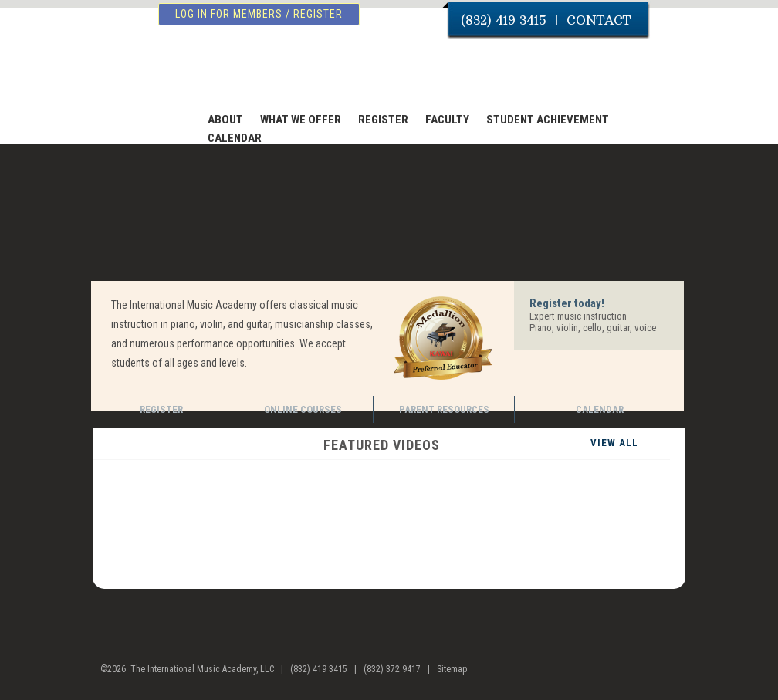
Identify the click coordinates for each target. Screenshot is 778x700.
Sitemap (452, 669)
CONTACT (599, 20)
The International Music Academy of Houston (181, 72)
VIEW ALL (614, 443)
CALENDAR (235, 138)
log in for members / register (259, 14)
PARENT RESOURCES (444, 409)
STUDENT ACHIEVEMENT (548, 120)
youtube (666, 675)
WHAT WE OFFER (301, 120)
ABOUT (225, 120)
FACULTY (447, 120)
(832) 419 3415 (504, 20)
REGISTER (383, 120)
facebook (637, 675)
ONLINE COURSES (303, 409)
